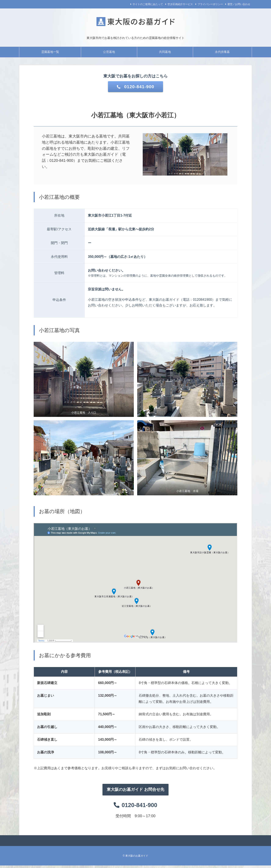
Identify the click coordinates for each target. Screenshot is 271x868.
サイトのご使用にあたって (148, 4)
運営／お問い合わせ (239, 4)
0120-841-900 (135, 87)
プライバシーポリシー (210, 4)
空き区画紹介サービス (180, 4)
